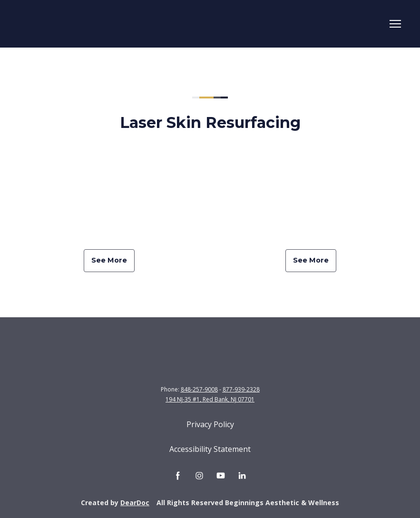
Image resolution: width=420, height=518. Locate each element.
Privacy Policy (210, 424)
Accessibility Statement (210, 449)
